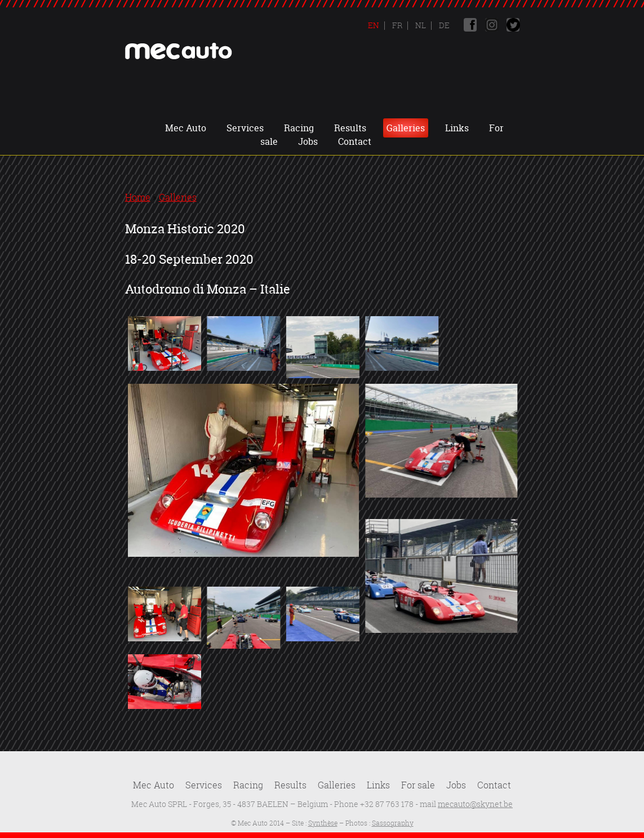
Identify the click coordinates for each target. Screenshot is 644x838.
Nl (420, 25)
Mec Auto (186, 128)
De (443, 25)
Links (457, 128)
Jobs (308, 141)
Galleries (406, 128)
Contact (355, 141)
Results (350, 128)
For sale (418, 785)
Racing (299, 128)
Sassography (393, 823)
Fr (396, 25)
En (374, 25)
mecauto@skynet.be (475, 804)
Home (138, 197)
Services (245, 128)
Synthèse (323, 823)
